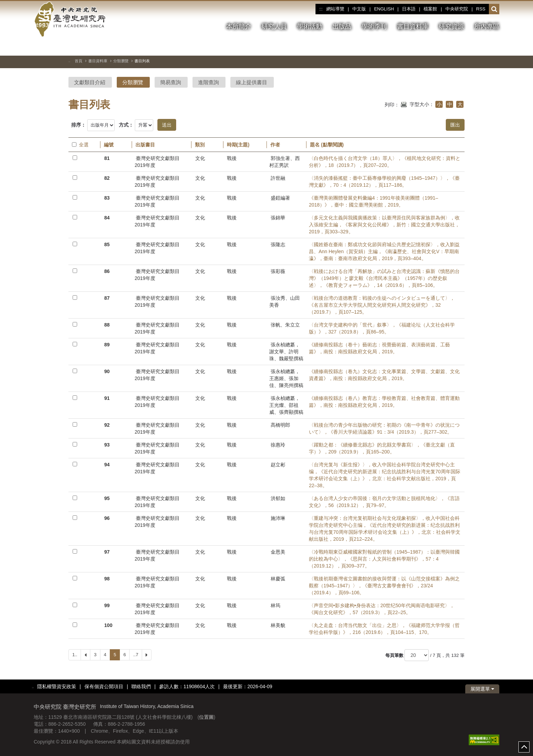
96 (107, 518)
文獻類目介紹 (90, 82)
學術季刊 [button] (374, 26)
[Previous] (85, 655)
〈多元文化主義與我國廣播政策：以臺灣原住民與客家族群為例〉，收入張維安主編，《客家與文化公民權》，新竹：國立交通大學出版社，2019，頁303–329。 (384, 225)
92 (107, 425)
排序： (79, 125)
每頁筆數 (394, 655)
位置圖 (206, 717)
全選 (80, 145)
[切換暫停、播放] (469, 47)
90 (107, 371)
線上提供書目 (252, 82)
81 (107, 158)
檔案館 (430, 9)
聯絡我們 (141, 686)
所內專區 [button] (487, 26)
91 (107, 398)
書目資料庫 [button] (413, 26)
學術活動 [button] (310, 26)
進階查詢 (208, 82)
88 (107, 325)
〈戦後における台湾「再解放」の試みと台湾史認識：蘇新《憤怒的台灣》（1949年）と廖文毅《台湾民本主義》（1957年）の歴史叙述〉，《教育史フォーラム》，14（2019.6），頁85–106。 (384, 278)
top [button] (524, 747)
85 (107, 244)
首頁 (79, 61)
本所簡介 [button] (239, 26)
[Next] (147, 655)
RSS (481, 9)
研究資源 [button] (451, 26)
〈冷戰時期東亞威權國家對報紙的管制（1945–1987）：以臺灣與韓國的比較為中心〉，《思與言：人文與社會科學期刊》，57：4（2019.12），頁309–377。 (384, 559)
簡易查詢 (171, 82)
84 (107, 218)
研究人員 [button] (274, 26)
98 (107, 579)
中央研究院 (457, 9)
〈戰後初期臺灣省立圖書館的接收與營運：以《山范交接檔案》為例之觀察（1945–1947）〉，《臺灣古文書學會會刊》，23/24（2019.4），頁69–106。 (384, 586)
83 (107, 198)
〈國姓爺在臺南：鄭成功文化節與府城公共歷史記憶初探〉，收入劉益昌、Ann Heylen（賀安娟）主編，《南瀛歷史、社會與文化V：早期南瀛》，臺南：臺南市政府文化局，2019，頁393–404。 (384, 251)
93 (107, 445)
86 (107, 271)
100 (108, 625)
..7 (136, 655)
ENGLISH (384, 9)
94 (107, 465)
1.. (75, 655)
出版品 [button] (342, 26)
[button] (494, 9)
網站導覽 (335, 9)
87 (107, 298)
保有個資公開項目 (104, 686)
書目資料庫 (98, 61)
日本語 (409, 9)
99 (107, 605)
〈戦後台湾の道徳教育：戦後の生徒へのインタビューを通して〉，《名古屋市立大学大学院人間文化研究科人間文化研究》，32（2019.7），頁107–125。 (382, 305)
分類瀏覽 (121, 61)
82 (107, 178)
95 (107, 498)
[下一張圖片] (494, 47)
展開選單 (482, 689)
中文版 (359, 9)
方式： (126, 125)
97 (107, 552)
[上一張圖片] (482, 47)
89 (107, 345)
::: (321, 9)
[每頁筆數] (417, 655)
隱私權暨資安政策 (57, 686)
